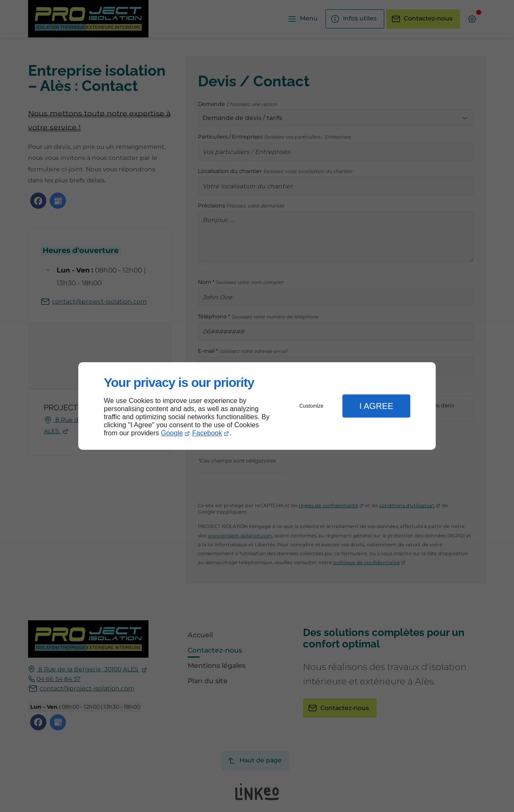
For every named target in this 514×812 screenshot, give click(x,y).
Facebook (207, 433)
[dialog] (257, 406)
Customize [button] (312, 406)
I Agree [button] (376, 406)
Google (172, 433)
